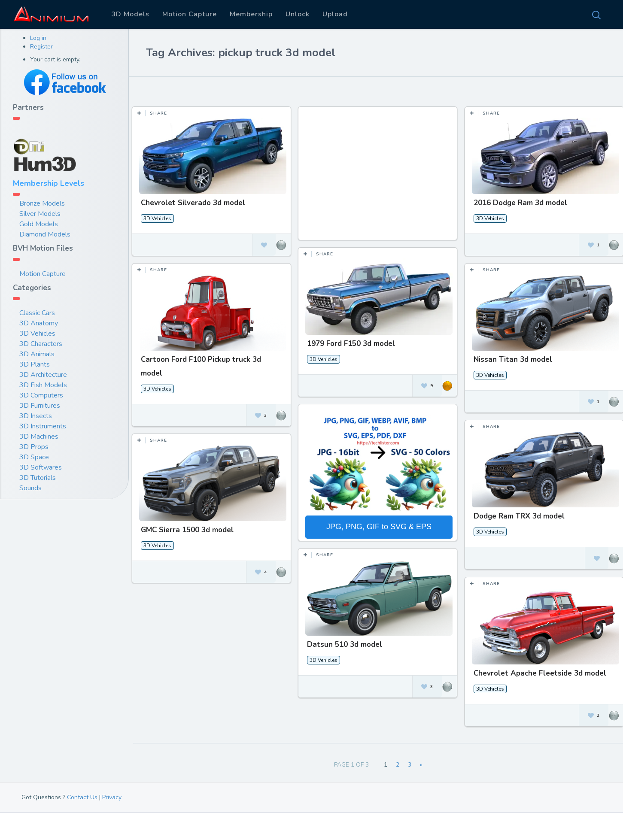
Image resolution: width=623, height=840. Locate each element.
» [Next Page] (421, 765)
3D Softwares (41, 467)
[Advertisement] (378, 178)
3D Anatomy (39, 323)
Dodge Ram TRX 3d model (516, 514)
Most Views (237, 90)
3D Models (130, 14)
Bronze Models (42, 203)
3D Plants (35, 364)
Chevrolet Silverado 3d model (193, 203)
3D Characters (41, 344)
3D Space (34, 457)
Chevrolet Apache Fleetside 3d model (537, 671)
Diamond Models (45, 234)
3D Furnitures (40, 406)
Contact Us (82, 797)
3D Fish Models (43, 385)
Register (41, 47)
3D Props (34, 447)
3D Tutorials (38, 478)
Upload (335, 14)
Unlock (298, 14)
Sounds (30, 488)
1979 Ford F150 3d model (350, 344)
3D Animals (37, 354)
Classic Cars (37, 313)
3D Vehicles (37, 334)
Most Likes (189, 90)
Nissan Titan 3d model (510, 359)
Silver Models (40, 214)
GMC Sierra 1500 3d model (187, 528)
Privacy (112, 797)
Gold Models (39, 224)
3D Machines (39, 437)
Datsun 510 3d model (343, 642)
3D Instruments (43, 426)
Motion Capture (190, 14)
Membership (251, 14)
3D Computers (41, 395)
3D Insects (36, 416)
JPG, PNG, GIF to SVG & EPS (378, 526)
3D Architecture (43, 375)
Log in (38, 38)
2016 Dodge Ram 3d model (517, 203)
